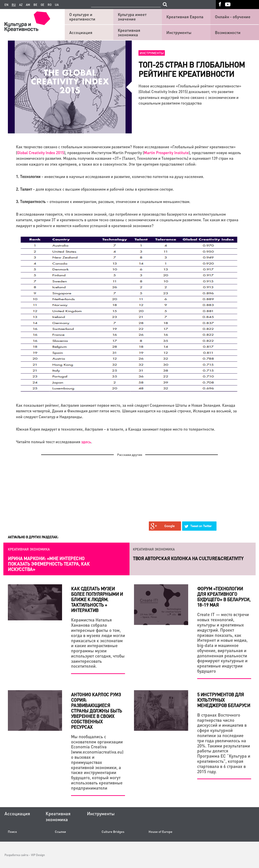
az (21, 5)
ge (42, 5)
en (6, 5)
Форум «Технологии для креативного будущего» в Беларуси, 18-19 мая (224, 597)
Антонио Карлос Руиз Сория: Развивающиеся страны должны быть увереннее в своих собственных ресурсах (97, 711)
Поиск (12, 832)
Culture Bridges (113, 832)
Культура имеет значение (132, 17)
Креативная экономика (129, 32)
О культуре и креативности (82, 17)
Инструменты (179, 32)
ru (14, 5)
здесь (86, 442)
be (35, 5)
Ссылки (60, 832)
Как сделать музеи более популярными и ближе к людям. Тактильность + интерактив (97, 599)
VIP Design (38, 855)
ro (50, 5)
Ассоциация (81, 32)
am (28, 5)
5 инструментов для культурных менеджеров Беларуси (224, 700)
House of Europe (161, 832)
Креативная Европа (185, 17)
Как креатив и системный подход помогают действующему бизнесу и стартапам (50, 564)
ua (57, 5)
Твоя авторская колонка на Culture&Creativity (188, 558)
